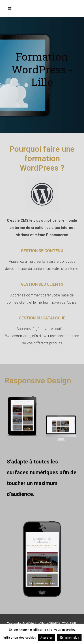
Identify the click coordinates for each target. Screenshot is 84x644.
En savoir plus (69, 638)
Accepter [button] (46, 638)
